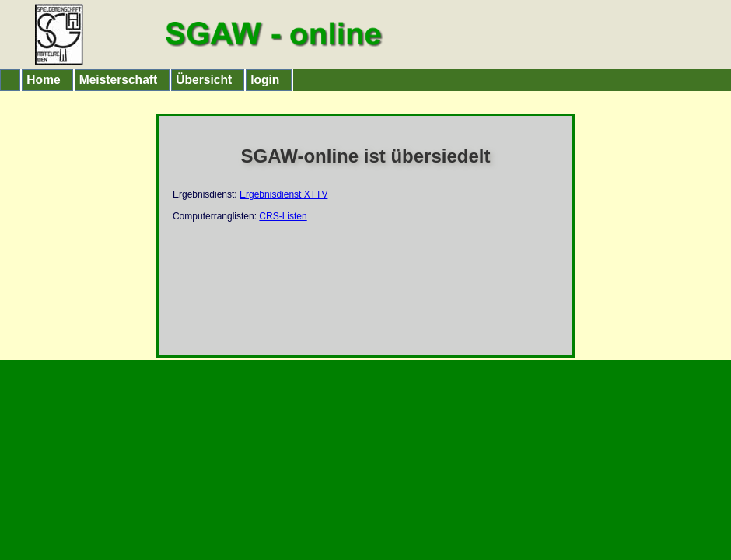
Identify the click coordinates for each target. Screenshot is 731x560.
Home (43, 80)
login (265, 80)
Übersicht (204, 80)
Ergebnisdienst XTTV (283, 194)
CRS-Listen (283, 216)
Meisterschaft (119, 80)
